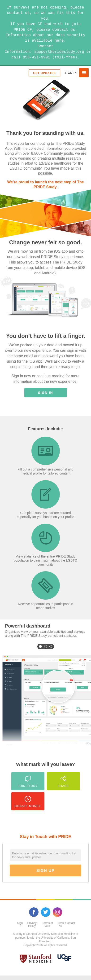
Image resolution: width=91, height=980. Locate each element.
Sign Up (45, 871)
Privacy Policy (32, 924)
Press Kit (60, 924)
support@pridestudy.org (59, 52)
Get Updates (44, 73)
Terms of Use (48, 924)
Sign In (71, 73)
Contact (70, 923)
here (59, 41)
